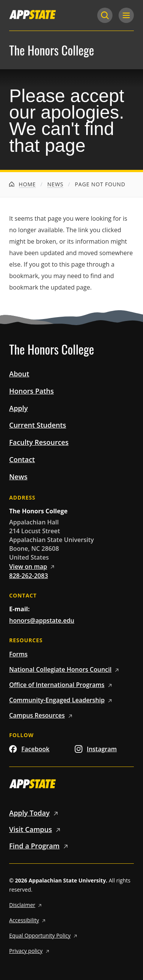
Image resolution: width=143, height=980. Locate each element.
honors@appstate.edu (42, 620)
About (19, 374)
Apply (18, 408)
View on (33, 567)
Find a (40, 846)
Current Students (38, 425)
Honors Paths (31, 391)
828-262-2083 (29, 576)
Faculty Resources (39, 442)
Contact (22, 459)
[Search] (105, 15)
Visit (36, 829)
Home (22, 184)
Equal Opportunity (44, 935)
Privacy (30, 951)
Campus (42, 715)
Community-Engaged (62, 700)
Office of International (62, 685)
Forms (18, 654)
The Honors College (52, 50)
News (55, 184)
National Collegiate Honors (65, 669)
